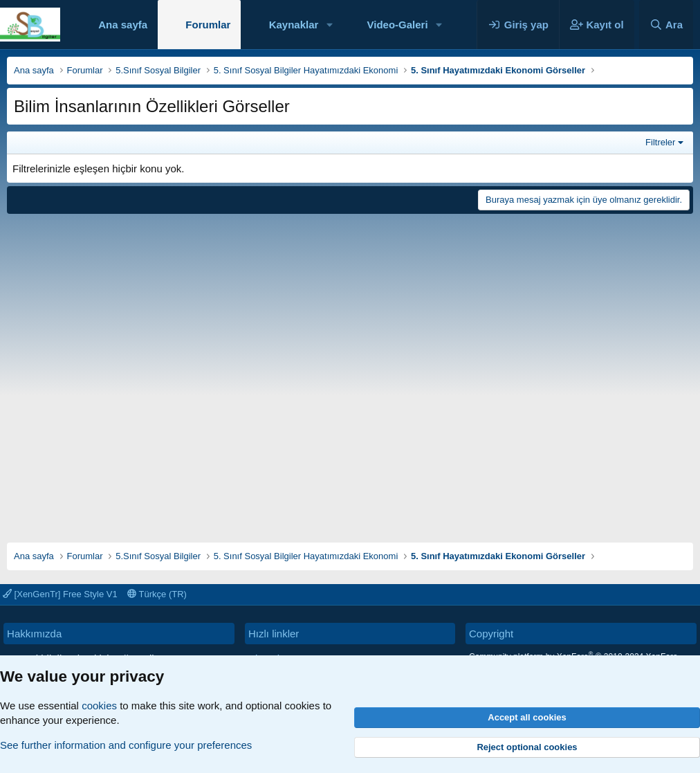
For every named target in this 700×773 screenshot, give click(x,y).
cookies (99, 706)
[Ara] (666, 25)
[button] (329, 25)
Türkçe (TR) (157, 594)
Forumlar (208, 25)
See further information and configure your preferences (126, 745)
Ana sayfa (123, 25)
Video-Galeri (398, 25)
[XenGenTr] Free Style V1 (60, 594)
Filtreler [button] (660, 142)
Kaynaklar (294, 25)
